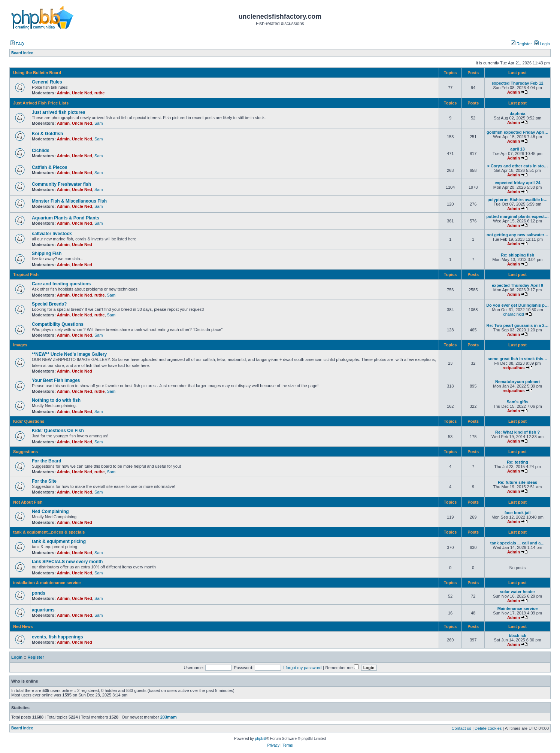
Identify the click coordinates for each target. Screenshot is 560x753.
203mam (169, 717)
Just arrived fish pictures (59, 112)
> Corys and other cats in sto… (517, 166)
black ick (517, 635)
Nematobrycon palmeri (517, 382)
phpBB (261, 739)
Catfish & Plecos (50, 167)
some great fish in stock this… (518, 359)
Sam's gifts (517, 402)
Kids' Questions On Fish (58, 431)
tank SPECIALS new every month (67, 562)
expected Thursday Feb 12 (517, 83)
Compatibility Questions (58, 324)
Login (542, 44)
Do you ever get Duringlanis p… (517, 305)
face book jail (518, 513)
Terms (287, 745)
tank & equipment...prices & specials (49, 532)
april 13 (517, 149)
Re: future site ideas (517, 482)
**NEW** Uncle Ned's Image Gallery (69, 354)
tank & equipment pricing (59, 541)
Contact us (462, 728)
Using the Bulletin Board (37, 73)
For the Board (47, 461)
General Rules (47, 82)
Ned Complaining (50, 511)
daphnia (517, 113)
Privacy (273, 745)
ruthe (100, 93)
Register (521, 44)
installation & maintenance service (47, 583)
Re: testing (517, 462)
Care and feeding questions (61, 284)
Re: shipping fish (517, 255)
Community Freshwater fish (61, 184)
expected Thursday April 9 (517, 285)
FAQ (17, 44)
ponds (39, 593)
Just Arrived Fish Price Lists (41, 103)
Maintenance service (518, 608)
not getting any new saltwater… (517, 235)
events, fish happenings (57, 637)
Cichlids (41, 151)
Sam (99, 123)
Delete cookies (488, 728)
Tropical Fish (26, 274)
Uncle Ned (82, 93)
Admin (63, 93)
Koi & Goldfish (47, 134)
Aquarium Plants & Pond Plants (66, 218)
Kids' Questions (29, 421)
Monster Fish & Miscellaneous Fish (69, 201)
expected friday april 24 (517, 183)
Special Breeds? (49, 304)
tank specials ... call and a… (518, 543)
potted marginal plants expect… (517, 216)
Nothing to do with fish (56, 400)
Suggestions (25, 452)
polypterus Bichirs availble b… (517, 200)
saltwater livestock (52, 234)
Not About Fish (28, 502)
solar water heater (517, 592)
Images (20, 345)
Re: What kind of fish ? (517, 432)
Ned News (23, 626)
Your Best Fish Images (56, 380)
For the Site (44, 481)
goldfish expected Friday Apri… (517, 132)
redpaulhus (513, 368)
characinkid (514, 314)
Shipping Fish (47, 253)
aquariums (43, 610)
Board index (22, 728)
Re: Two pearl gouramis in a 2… (518, 325)
